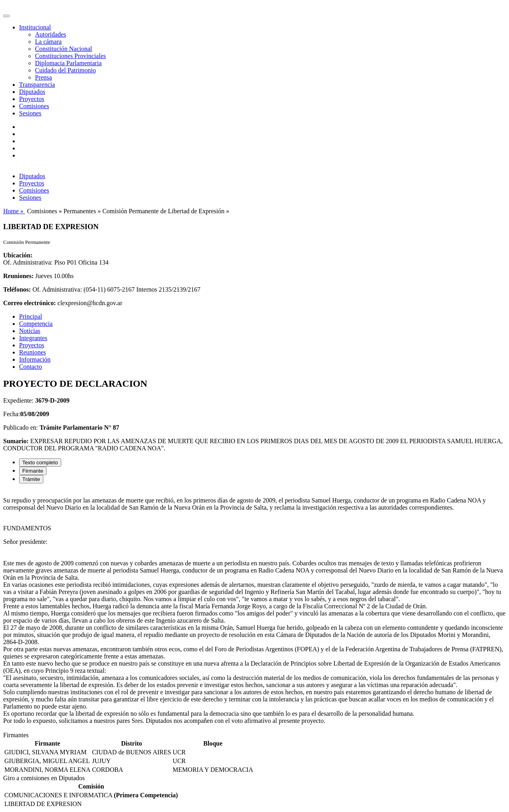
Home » (14, 211)
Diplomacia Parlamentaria (68, 63)
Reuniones (33, 352)
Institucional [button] (35, 27)
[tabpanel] (254, 611)
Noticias (30, 331)
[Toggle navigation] (6, 16)
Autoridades (51, 34)
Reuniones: (18, 276)
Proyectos (32, 99)
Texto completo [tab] (40, 462)
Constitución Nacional (64, 49)
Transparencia (37, 85)
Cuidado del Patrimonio (65, 70)
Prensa (44, 77)
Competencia (36, 324)
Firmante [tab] (33, 471)
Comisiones (34, 106)
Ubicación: (18, 255)
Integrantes (33, 338)
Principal (31, 316)
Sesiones (30, 113)
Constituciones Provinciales (70, 56)
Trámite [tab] (31, 479)
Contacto (31, 367)
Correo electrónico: (30, 303)
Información (35, 359)
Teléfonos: (17, 289)
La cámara (48, 42)
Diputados (32, 92)
